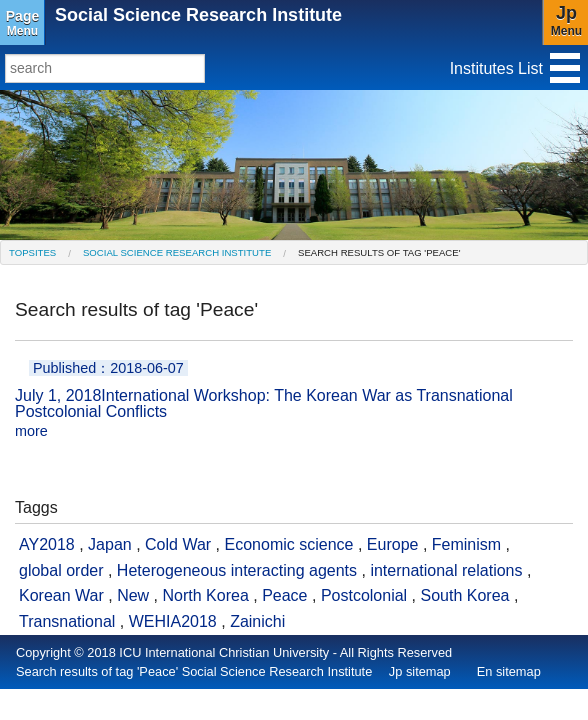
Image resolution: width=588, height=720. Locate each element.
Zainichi (257, 621)
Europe (393, 544)
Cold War (178, 544)
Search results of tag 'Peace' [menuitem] (379, 252)
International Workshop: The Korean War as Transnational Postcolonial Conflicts (294, 400)
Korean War (61, 595)
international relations (446, 570)
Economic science (289, 544)
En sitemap (509, 671)
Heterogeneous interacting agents (237, 570)
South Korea (465, 595)
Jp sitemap (420, 671)
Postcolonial (364, 595)
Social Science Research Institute (198, 15)
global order (61, 570)
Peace (284, 595)
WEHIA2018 (173, 621)
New (133, 595)
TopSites (32, 252)
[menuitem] (32, 252)
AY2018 (47, 544)
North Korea (206, 595)
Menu (22, 23)
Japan (110, 544)
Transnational (67, 621)
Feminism (466, 544)
